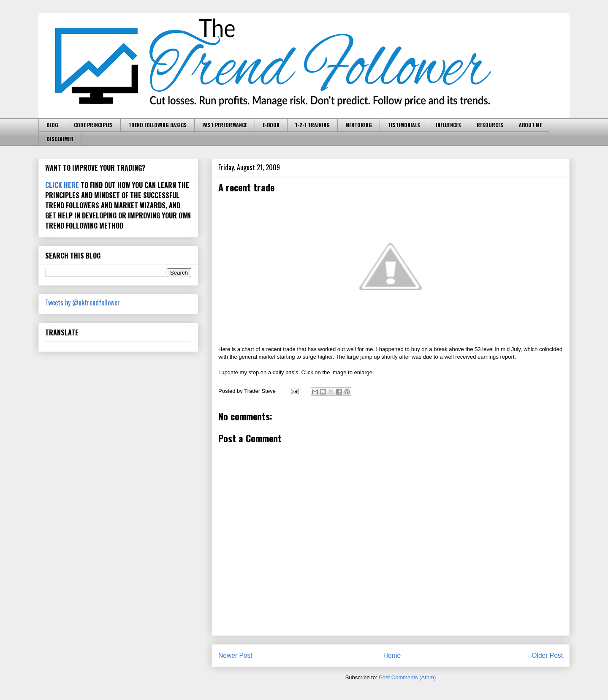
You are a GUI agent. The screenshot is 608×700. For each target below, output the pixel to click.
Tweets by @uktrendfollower (83, 302)
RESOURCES (490, 125)
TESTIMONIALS (404, 125)
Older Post (547, 655)
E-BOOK (271, 125)
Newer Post (235, 655)
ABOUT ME (530, 125)
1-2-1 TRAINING (312, 125)
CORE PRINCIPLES (93, 125)
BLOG (52, 125)
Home (392, 655)
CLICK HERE (62, 185)
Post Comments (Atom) (407, 677)
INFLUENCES (448, 125)
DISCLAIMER (60, 139)
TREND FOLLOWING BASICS (157, 125)
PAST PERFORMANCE (225, 125)
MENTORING (359, 125)
